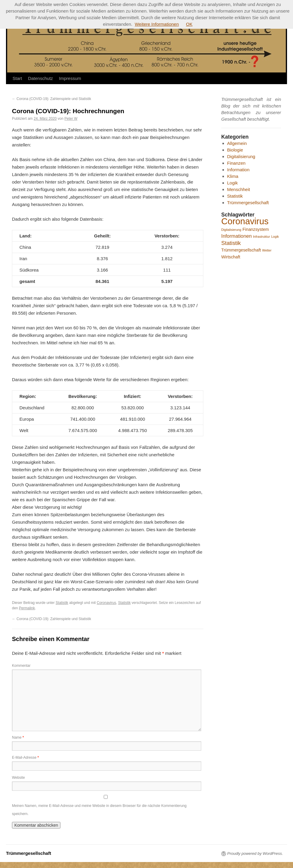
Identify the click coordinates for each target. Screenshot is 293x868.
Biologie (235, 150)
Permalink (27, 608)
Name (18, 737)
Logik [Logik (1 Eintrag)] (275, 237)
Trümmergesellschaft (248, 203)
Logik (233, 183)
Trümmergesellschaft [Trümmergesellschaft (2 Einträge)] (241, 250)
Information (238, 170)
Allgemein (237, 143)
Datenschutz (41, 78)
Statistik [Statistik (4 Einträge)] (231, 243)
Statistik (62, 603)
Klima (233, 176)
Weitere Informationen (157, 24)
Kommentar (21, 666)
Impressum (70, 78)
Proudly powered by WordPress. (255, 853)
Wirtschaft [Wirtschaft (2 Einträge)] (231, 257)
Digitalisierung (241, 156)
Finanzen (236, 163)
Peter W (71, 119)
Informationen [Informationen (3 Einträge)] (236, 236)
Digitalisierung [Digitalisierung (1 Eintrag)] (231, 230)
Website (18, 778)
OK (189, 24)
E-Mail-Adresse (25, 758)
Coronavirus (107, 603)
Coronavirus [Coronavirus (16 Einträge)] (245, 221)
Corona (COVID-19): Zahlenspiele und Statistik (52, 99)
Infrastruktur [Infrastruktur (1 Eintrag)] (261, 237)
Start (17, 78)
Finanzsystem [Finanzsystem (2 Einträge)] (256, 229)
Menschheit (239, 189)
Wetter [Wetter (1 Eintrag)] (267, 250)
